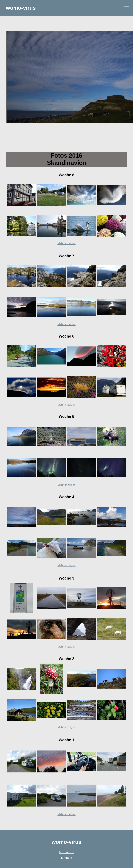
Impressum (66, 852)
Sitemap (67, 858)
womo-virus (21, 8)
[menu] (126, 8)
